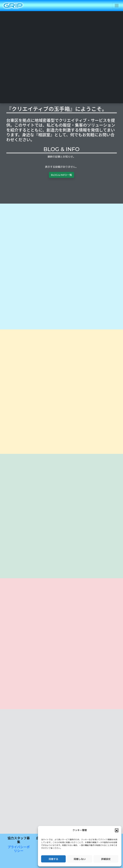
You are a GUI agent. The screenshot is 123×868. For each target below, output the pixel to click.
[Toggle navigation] (117, 6)
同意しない (80, 859)
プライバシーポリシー (19, 849)
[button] (117, 830)
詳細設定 (106, 859)
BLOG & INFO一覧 (61, 175)
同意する (53, 859)
